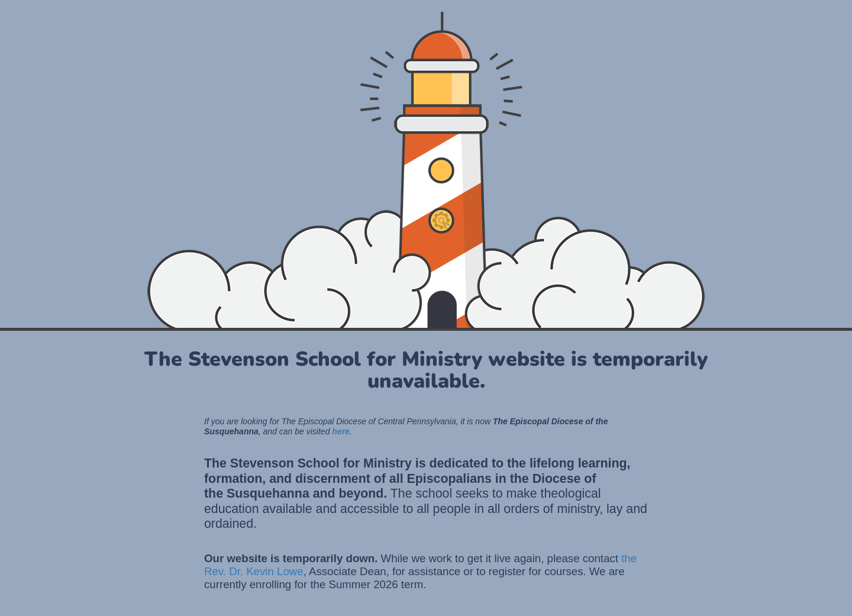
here (341, 431)
